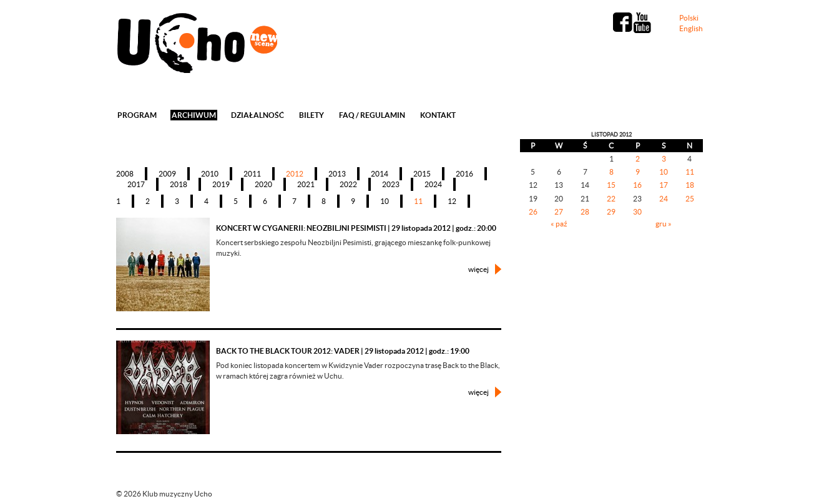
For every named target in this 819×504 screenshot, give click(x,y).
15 (611, 185)
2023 (391, 184)
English (691, 28)
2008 (125, 174)
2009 (167, 174)
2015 (422, 174)
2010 (210, 174)
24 (664, 199)
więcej (478, 269)
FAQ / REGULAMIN (372, 115)
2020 (263, 184)
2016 (464, 174)
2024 (433, 184)
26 (533, 212)
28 (585, 212)
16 (637, 185)
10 (385, 201)
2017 (136, 184)
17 (664, 185)
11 (418, 201)
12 (452, 201)
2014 (380, 174)
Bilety (311, 115)
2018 (179, 184)
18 (690, 185)
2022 (348, 184)
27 (559, 212)
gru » (664, 224)
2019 (221, 184)
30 (637, 212)
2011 (252, 174)
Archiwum (194, 115)
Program (137, 115)
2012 (295, 174)
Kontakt (438, 115)
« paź (559, 224)
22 (611, 199)
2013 (337, 174)
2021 (306, 184)
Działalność (257, 115)
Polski (689, 18)
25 (690, 199)
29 (611, 212)
